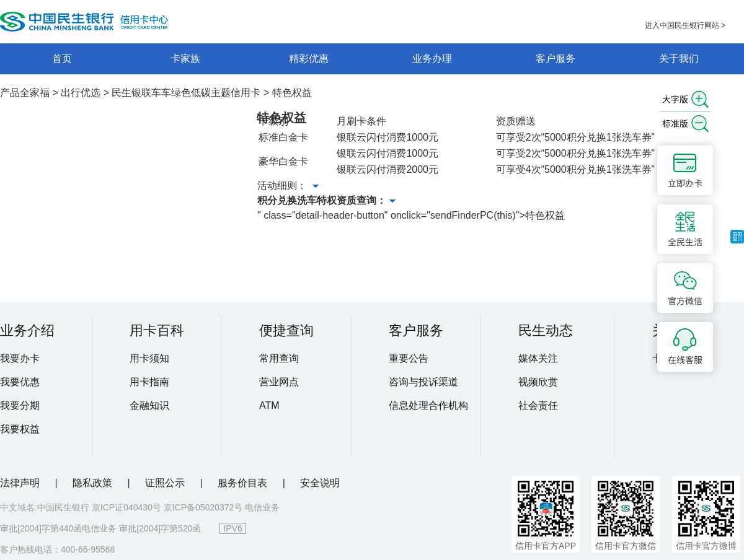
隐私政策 (94, 483)
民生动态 (546, 330)
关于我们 (679, 59)
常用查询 (279, 358)
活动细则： (288, 186)
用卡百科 (157, 330)
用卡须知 (149, 358)
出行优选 (81, 93)
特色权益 (292, 93)
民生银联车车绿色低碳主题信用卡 (186, 93)
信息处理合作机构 (428, 405)
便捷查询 (286, 330)
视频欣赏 (538, 382)
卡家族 (185, 59)
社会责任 (538, 405)
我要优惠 (20, 382)
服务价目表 (244, 483)
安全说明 (320, 483)
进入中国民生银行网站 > (685, 25)
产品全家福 (25, 93)
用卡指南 (149, 382)
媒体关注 (538, 358)
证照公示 (166, 483)
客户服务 (556, 59)
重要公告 (409, 358)
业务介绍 (27, 330)
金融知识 (149, 405)
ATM (269, 405)
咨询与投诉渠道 (423, 382)
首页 (62, 59)
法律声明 (21, 483)
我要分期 (20, 405)
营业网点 (279, 382)
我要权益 (20, 429)
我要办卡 (20, 358)
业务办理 (432, 59)
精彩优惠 (309, 59)
